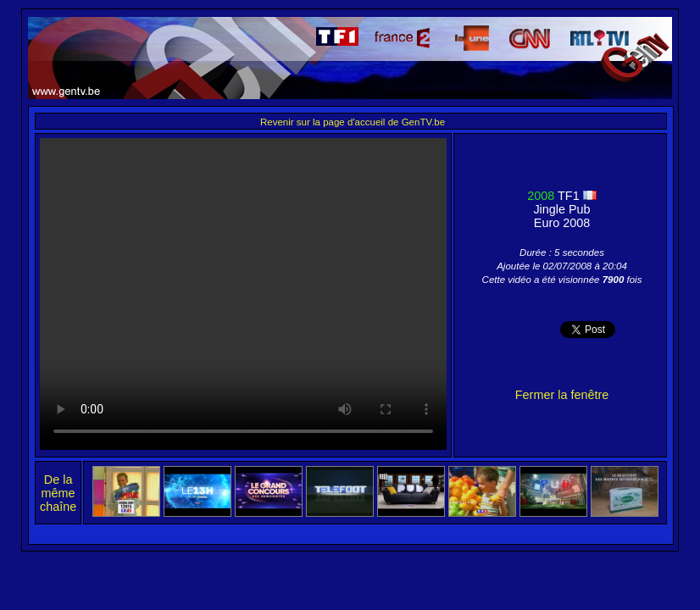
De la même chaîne (58, 493)
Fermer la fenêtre (562, 395)
